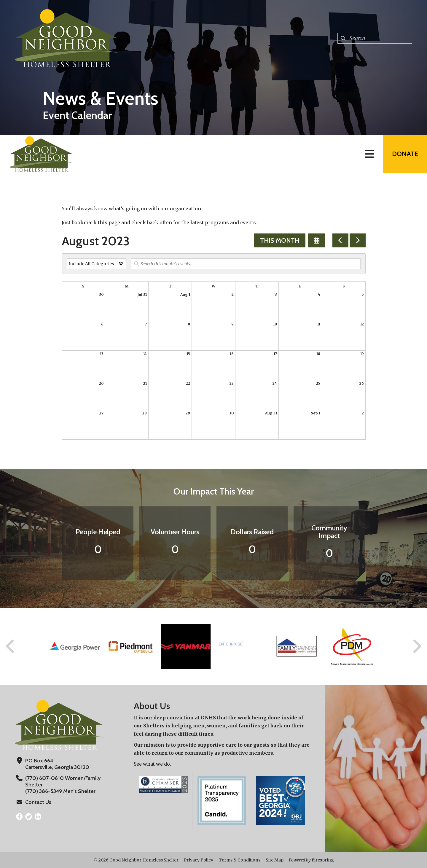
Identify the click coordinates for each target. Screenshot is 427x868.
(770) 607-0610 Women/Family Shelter (63, 781)
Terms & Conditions (240, 860)
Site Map (275, 860)
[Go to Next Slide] (417, 646)
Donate (405, 154)
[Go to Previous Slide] (10, 646)
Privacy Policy (199, 860)
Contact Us (38, 802)
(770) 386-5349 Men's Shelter (60, 791)
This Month (280, 240)
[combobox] (375, 38)
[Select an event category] (96, 264)
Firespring (323, 860)
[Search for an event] (246, 264)
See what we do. (152, 764)
